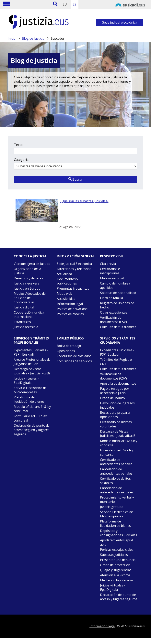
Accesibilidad (66, 299)
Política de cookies (70, 314)
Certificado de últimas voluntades (116, 424)
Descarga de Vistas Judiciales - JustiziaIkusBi (118, 434)
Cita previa (108, 264)
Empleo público (70, 338)
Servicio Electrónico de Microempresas (30, 390)
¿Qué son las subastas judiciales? (84, 201)
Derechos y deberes (28, 278)
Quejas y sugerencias (116, 570)
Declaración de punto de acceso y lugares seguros (119, 597)
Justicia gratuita (112, 507)
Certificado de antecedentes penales (116, 462)
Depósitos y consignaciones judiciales (119, 533)
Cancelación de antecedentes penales (116, 471)
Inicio (12, 38)
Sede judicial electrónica (120, 22)
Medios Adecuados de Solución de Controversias (30, 298)
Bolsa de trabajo (69, 346)
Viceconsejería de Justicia (32, 264)
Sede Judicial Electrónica (74, 264)
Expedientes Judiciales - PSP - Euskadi (31, 352)
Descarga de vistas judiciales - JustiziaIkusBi (32, 371)
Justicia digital (24, 307)
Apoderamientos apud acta (116, 542)
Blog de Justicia (33, 38)
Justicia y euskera (27, 283)
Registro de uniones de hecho (117, 305)
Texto (18, 145)
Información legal (70, 304)
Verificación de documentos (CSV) (113, 320)
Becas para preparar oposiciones (115, 415)
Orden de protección (115, 565)
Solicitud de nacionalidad (118, 293)
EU (65, 4)
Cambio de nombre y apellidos (115, 285)
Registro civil (112, 256)
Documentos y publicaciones (67, 281)
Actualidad (64, 274)
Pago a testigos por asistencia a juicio (115, 391)
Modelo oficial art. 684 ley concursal (119, 443)
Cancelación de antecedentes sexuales (117, 490)
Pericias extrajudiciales (117, 550)
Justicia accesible (26, 327)
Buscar (75, 179)
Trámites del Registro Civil (116, 362)
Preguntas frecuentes (73, 288)
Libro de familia (111, 298)
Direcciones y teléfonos (74, 269)
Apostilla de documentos (118, 383)
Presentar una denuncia (118, 560)
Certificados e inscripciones (110, 271)
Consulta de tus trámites (118, 327)
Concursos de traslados (74, 356)
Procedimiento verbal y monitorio (117, 499)
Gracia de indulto (112, 398)
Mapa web (64, 294)
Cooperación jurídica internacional (29, 315)
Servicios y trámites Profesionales (31, 340)
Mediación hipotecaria (116, 580)
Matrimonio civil (112, 278)
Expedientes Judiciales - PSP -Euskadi (117, 352)
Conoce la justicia (30, 256)
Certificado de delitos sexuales (115, 481)
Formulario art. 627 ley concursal (30, 418)
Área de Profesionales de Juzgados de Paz (32, 362)
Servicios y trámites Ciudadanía (118, 340)
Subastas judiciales (114, 555)
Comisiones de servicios (74, 361)
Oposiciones (66, 351)
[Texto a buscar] (75, 151)
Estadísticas (22, 322)
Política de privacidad (72, 309)
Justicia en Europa (27, 288)
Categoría (21, 160)
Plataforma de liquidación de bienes (29, 399)
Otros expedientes (114, 312)
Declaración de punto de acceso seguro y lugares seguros (32, 430)
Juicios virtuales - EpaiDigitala (26, 381)
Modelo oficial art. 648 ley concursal (32, 409)
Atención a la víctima (115, 575)
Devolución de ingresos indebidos (117, 405)
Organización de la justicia (27, 271)
